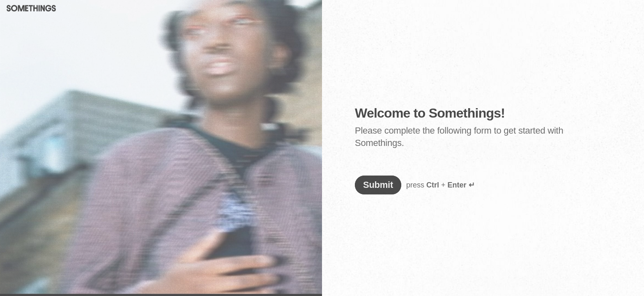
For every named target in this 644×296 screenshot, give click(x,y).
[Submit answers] (378, 185)
